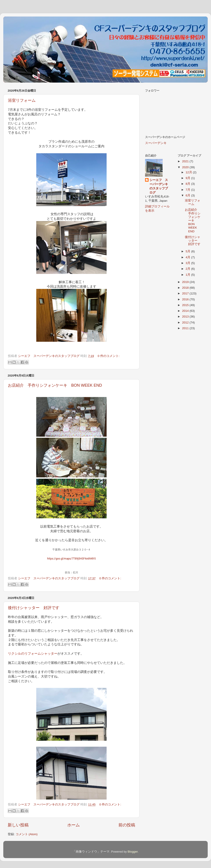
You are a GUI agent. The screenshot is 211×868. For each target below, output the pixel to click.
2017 (186, 293)
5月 (188, 251)
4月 (188, 257)
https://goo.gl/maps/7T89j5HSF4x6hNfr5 (72, 559)
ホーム (74, 825)
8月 (188, 184)
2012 (186, 322)
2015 (186, 305)
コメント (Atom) (27, 834)
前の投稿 (127, 825)
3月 (188, 263)
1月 (188, 275)
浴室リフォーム (22, 100)
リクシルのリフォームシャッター (33, 654)
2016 (186, 299)
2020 (186, 167)
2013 (186, 317)
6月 (188, 195)
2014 (186, 311)
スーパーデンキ (156, 143)
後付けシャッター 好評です (34, 608)
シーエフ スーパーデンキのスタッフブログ (159, 186)
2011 (186, 328)
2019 (186, 282)
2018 (186, 288)
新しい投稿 (18, 825)
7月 (188, 190)
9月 (188, 178)
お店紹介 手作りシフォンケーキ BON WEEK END (55, 385)
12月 (189, 172)
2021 (186, 161)
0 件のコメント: (109, 356)
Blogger (133, 852)
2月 (188, 269)
